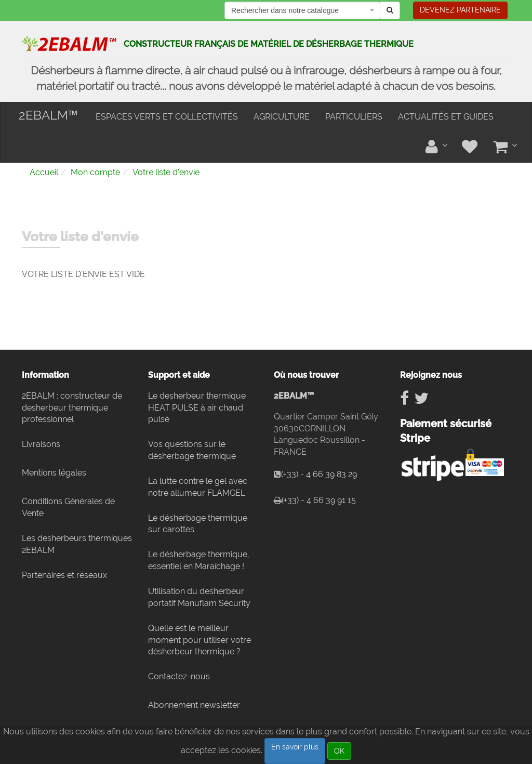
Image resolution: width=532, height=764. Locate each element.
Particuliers (354, 117)
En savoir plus (295, 747)
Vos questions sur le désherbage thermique (192, 450)
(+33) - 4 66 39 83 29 (319, 474)
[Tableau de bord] (436, 147)
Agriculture (282, 117)
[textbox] (312, 10)
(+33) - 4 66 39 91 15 (319, 500)
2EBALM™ (48, 115)
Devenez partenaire (460, 10)
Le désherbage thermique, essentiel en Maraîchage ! (199, 560)
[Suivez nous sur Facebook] (404, 398)
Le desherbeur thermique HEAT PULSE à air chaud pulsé (197, 408)
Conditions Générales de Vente (68, 507)
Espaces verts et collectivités (167, 117)
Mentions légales (54, 473)
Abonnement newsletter (194, 705)
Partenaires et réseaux (64, 575)
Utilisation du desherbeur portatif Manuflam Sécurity (199, 597)
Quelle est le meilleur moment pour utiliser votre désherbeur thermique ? (199, 640)
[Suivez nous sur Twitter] (421, 398)
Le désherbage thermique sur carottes (198, 524)
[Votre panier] (504, 147)
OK (339, 751)
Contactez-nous (179, 676)
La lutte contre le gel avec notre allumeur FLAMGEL (198, 487)
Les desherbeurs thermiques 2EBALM (77, 544)
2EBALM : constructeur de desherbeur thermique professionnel (72, 408)
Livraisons (41, 444)
